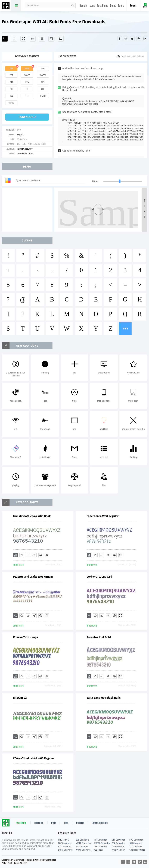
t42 (11, 96)
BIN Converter (136, 843)
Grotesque (22, 154)
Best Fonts (103, 6)
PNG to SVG (63, 840)
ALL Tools (98, 850)
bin (43, 82)
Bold (31, 154)
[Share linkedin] (145, 39)
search (73, 5)
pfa (27, 82)
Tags (66, 823)
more (125, 329)
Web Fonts (21, 823)
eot (11, 75)
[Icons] (51, 39)
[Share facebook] (120, 39)
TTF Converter (100, 840)
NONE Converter (84, 850)
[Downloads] (28, 555)
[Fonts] (61, 39)
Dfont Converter (66, 850)
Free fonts (6, 6)
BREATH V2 (20, 698)
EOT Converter (65, 843)
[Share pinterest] (139, 39)
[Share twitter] (132, 39)
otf (11, 82)
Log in (133, 6)
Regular (21, 135)
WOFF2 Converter (102, 843)
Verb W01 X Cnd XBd (99, 577)
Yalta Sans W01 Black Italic (104, 698)
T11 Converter (136, 847)
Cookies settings (137, 850)
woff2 (43, 75)
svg (43, 68)
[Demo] (23, 39)
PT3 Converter (65, 847)
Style (54, 823)
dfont (43, 96)
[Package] (42, 39)
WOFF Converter (83, 843)
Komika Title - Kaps (25, 637)
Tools (121, 6)
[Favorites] (14, 39)
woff (27, 75)
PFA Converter (118, 843)
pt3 (11, 89)
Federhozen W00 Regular (103, 516)
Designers (39, 823)
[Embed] (41, 555)
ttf (11, 68)
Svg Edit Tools (83, 840)
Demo (113, 6)
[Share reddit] (126, 39)
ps (27, 89)
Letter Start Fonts (100, 823)
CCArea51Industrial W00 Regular (34, 758)
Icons (92, 6)
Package (80, 823)
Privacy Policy (118, 850)
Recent (83, 6)
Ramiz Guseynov (25, 149)
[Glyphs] (33, 39)
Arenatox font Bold (99, 637)
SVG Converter (136, 840)
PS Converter (82, 847)
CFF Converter (100, 847)
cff (43, 89)
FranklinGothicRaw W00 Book (32, 516)
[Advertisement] (28, 210)
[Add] (5, 39)
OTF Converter (118, 840)
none (11, 103)
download (27, 117)
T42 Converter (118, 847)
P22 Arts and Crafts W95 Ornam (33, 577)
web (27, 68)
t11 (27, 96)
